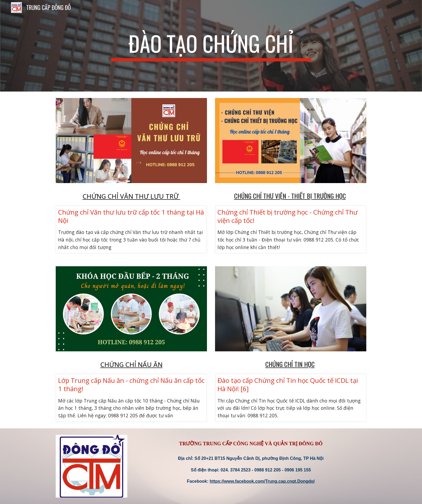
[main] (211, 46)
